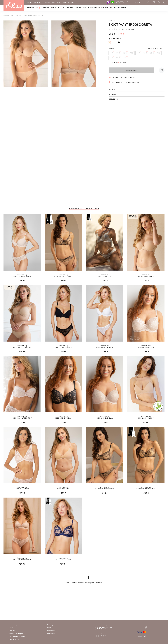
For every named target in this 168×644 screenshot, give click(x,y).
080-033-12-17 (122, 2)
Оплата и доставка (34, 2)
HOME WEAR (95, 8)
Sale (59, 2)
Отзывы (12, 631)
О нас (11, 628)
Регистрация (52, 625)
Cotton (112, 21)
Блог (54, 2)
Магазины (47, 2)
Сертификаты (14, 639)
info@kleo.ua (105, 636)
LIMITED (86, 8)
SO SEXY (78, 8)
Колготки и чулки (118, 8)
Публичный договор (17, 637)
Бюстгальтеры (58, 8)
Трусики (69, 8)
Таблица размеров (16, 634)
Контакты (71, 2)
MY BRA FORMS (43, 8)
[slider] (114, 29)
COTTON (105, 8)
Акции (64, 2)
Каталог (31, 8)
